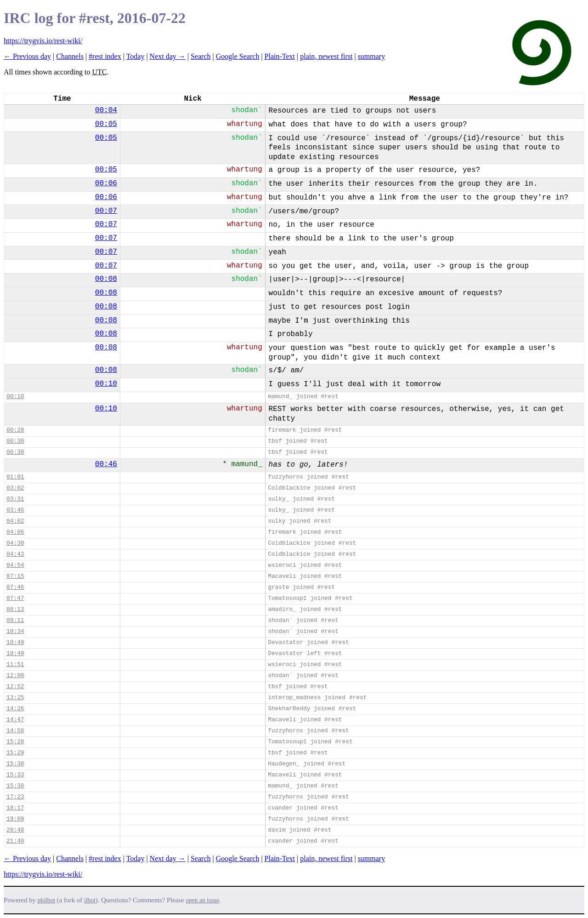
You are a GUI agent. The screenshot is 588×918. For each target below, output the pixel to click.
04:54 (15, 565)
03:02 (15, 488)
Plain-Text (280, 56)
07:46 (15, 587)
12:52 (15, 687)
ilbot (90, 900)
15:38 (15, 786)
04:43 (15, 554)
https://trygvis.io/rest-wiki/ (43, 41)
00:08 (106, 279)
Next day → (168, 56)
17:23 (15, 797)
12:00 (15, 676)
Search (201, 56)
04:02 (15, 521)
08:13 (15, 609)
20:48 (15, 830)
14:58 (15, 731)
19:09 (15, 819)
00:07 (106, 211)
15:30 (15, 764)
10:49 (15, 642)
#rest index (105, 56)
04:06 (15, 532)
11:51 (15, 664)
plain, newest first (326, 56)
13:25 (15, 698)
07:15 (15, 576)
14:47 (15, 720)
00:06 (106, 183)
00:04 (106, 110)
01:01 (15, 477)
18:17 (15, 808)
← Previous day (27, 56)
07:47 (15, 598)
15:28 (15, 742)
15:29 (15, 753)
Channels (70, 56)
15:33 (15, 775)
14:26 (15, 709)
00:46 (106, 464)
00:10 (106, 384)
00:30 (15, 441)
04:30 (15, 543)
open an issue (202, 900)
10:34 (15, 631)
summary (372, 56)
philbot (46, 900)
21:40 (15, 841)
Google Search (238, 56)
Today (136, 56)
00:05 (106, 124)
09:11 (15, 620)
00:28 (15, 430)
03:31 (15, 499)
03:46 (15, 510)
